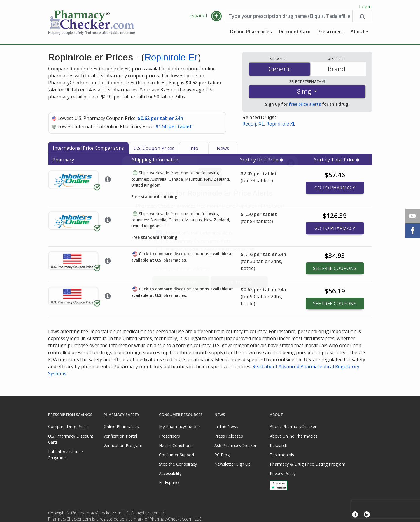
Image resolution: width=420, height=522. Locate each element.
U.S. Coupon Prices (154, 150)
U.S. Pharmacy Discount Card (71, 439)
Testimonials (282, 455)
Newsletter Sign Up (232, 464)
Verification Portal (120, 436)
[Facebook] (355, 515)
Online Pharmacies (251, 34)
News (223, 150)
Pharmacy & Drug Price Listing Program (308, 464)
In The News (226, 426)
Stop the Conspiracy (178, 464)
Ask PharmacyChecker (235, 445)
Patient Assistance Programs (65, 455)
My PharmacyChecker (180, 426)
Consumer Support (177, 455)
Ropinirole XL (281, 126)
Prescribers (331, 34)
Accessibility (170, 473)
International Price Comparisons (88, 150)
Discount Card (295, 34)
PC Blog (222, 455)
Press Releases (229, 436)
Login (365, 6)
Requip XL (253, 126)
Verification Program (123, 445)
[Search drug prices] (362, 18)
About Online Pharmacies (294, 436)
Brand (337, 71)
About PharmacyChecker (293, 426)
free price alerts (305, 106)
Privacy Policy (283, 473)
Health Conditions (176, 445)
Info (194, 150)
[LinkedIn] (367, 515)
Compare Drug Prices (68, 426)
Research (279, 445)
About (358, 34)
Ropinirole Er (171, 59)
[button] (216, 18)
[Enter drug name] (289, 18)
